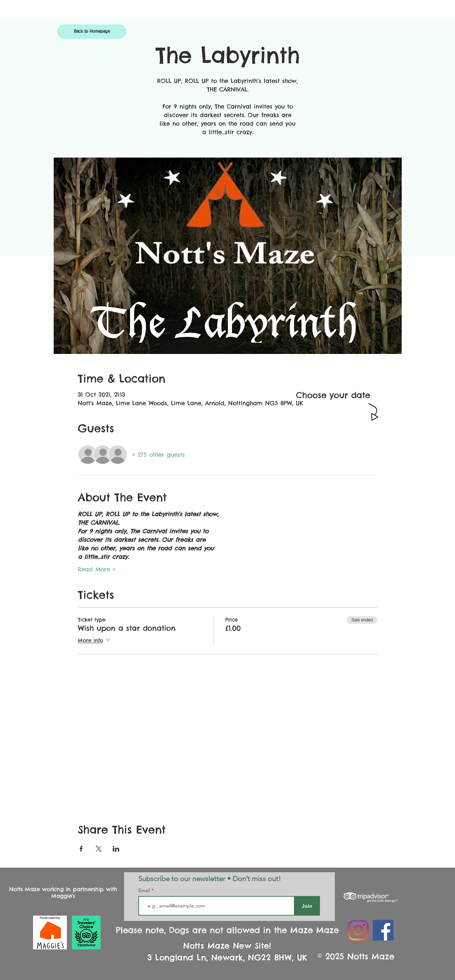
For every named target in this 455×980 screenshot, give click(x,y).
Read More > (97, 569)
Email (145, 890)
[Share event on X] (99, 849)
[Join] (307, 906)
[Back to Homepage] (92, 32)
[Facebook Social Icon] (383, 930)
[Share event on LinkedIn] (116, 849)
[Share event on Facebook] (81, 849)
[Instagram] (358, 930)
